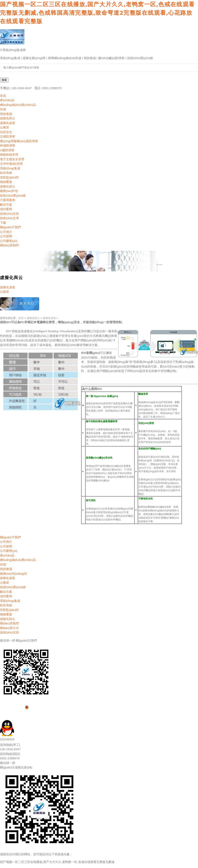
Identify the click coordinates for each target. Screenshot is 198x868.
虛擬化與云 (33, 318)
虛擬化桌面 (49, 318)
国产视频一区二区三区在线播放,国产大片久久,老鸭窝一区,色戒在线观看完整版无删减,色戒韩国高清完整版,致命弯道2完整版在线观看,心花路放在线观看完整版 (97, 13)
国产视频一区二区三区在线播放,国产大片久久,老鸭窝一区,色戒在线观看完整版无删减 (57, 862)
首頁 (21, 318)
